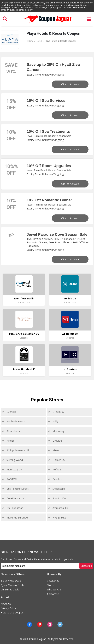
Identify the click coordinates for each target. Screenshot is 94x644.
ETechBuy (56, 412)
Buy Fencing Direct (15, 489)
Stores (51, 585)
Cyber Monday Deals (12, 585)
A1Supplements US (15, 450)
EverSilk (9, 412)
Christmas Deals (10, 589)
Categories (53, 581)
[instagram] (50, 624)
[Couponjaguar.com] (47, 23)
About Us (6, 604)
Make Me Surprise (15, 517)
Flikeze (8, 441)
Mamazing (56, 431)
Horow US (56, 460)
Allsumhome (11, 431)
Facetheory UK (13, 498)
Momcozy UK (12, 469)
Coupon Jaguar (37, 639)
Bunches (55, 479)
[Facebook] (30, 624)
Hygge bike (57, 517)
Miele (53, 450)
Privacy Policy (8, 608)
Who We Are (54, 589)
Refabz (54, 469)
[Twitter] (60, 624)
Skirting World (12, 460)
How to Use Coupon (12, 612)
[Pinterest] (40, 624)
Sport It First (58, 498)
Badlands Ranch (13, 421)
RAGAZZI (10, 479)
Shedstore (56, 489)
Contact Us (53, 594)
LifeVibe (55, 441)
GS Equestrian (13, 508)
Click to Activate (70, 84)
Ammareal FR (58, 508)
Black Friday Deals (11, 581)
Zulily (53, 421)
